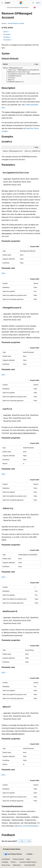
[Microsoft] (21, 3)
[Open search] (33, 3)
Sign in (38, 3)
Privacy (13, 862)
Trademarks (16, 865)
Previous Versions (18, 859)
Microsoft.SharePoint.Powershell (18, 7)
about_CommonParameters (28, 826)
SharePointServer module (16, 23)
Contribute (5, 862)
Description (7, 34)
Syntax (6, 32)
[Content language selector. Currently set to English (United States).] (12, 849)
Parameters (8, 40)
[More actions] (39, 7)
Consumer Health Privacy (28, 862)
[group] (21, 75)
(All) (4, 273)
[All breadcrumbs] (3, 7)
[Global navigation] (2, 3)
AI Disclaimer (6, 859)
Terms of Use (6, 865)
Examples (7, 37)
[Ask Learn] (35, 7)
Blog (28, 859)
